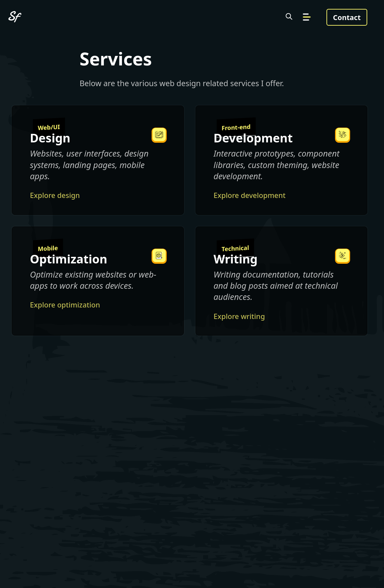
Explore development (250, 195)
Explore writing (239, 316)
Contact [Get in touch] (347, 17)
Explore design (55, 195)
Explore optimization (65, 305)
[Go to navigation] (307, 17)
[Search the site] (289, 17)
